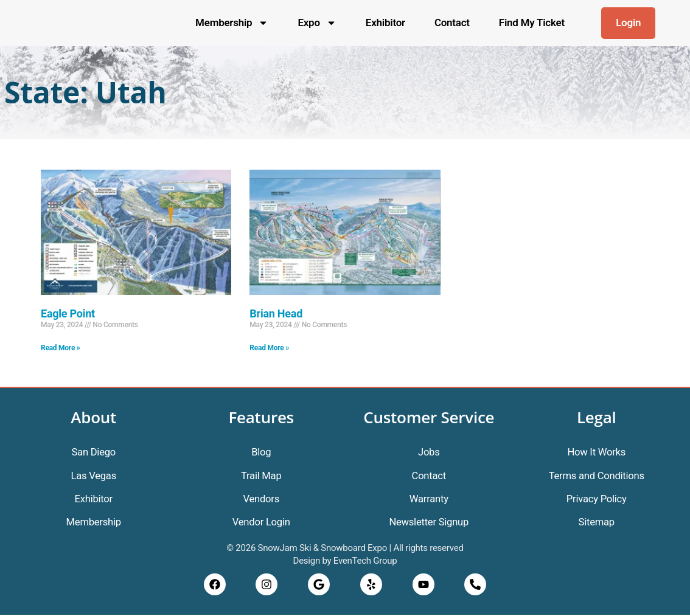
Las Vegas (94, 476)
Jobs (429, 452)
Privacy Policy (597, 499)
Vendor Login (261, 523)
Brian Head (276, 313)
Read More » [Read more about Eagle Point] (61, 348)
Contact (452, 22)
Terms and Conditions (597, 476)
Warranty (429, 499)
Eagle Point (68, 313)
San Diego (94, 452)
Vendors (261, 499)
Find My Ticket (532, 22)
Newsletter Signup (429, 523)
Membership (232, 23)
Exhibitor (385, 22)
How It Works (596, 452)
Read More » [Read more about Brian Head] (269, 348)
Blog (261, 452)
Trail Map (261, 476)
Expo (317, 23)
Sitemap (597, 523)
